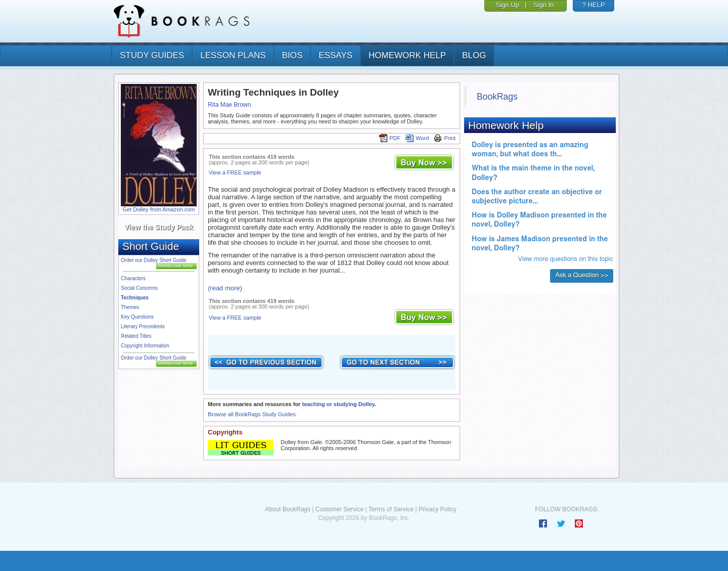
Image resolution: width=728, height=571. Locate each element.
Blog (474, 55)
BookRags (497, 97)
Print (445, 138)
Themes (130, 307)
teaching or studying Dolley (338, 404)
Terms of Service (391, 509)
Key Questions (137, 317)
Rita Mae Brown (229, 105)
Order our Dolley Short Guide (154, 260)
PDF (390, 138)
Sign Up (508, 5)
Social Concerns (139, 288)
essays (335, 55)
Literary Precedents (143, 326)
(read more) (225, 288)
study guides (152, 55)
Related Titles (136, 336)
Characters (133, 278)
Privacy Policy (438, 509)
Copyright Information (145, 346)
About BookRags (288, 509)
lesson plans (233, 55)
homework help (407, 55)
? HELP (594, 5)
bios (292, 55)
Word (417, 138)
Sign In (543, 5)
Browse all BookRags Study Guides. (253, 414)
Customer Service (339, 509)
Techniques (135, 298)
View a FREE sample (235, 172)
